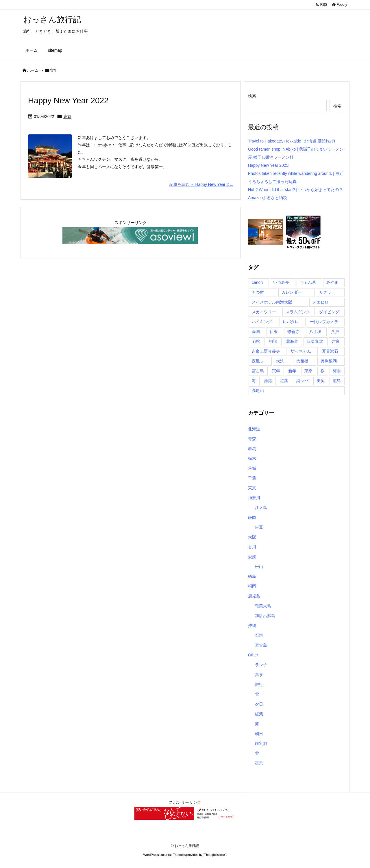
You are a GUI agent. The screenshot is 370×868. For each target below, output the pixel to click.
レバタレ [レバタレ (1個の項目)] (291, 322)
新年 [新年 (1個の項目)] (292, 371)
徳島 (252, 576)
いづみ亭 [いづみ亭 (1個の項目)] (281, 282)
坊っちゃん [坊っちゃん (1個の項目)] (301, 351)
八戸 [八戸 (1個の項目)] (335, 332)
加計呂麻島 (265, 616)
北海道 (254, 429)
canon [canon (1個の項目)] (257, 282)
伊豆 (259, 527)
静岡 (252, 517)
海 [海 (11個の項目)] (254, 381)
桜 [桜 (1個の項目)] (323, 371)
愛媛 (252, 557)
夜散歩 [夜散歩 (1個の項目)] (258, 361)
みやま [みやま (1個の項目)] (332, 282)
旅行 (259, 684)
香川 (252, 547)
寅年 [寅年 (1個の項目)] (276, 371)
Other (253, 655)
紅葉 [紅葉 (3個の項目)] (284, 381)
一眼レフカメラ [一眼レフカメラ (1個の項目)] (324, 322)
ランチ (261, 665)
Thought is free (214, 855)
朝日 (259, 734)
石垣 (259, 635)
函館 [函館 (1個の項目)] (256, 341)
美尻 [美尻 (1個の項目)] (321, 381)
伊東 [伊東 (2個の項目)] (274, 332)
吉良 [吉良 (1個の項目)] (336, 341)
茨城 (252, 468)
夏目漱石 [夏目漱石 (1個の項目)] (330, 351)
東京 (67, 116)
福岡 (252, 586)
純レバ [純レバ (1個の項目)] (302, 381)
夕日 (259, 704)
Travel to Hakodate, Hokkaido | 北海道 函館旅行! (292, 141)
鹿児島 (254, 596)
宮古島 (261, 645)
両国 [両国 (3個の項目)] (256, 332)
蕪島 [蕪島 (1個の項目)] (337, 381)
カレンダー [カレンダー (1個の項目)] (292, 292)
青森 (252, 439)
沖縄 (252, 625)
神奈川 (254, 498)
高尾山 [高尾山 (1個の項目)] (258, 390)
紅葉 (259, 714)
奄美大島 (263, 606)
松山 (259, 567)
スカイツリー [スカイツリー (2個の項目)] (264, 312)
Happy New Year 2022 (68, 100)
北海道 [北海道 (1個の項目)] (292, 341)
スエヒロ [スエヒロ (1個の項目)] (321, 302)
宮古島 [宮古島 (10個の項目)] (258, 371)
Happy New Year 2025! (269, 165)
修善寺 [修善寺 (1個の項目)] (293, 332)
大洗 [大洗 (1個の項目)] (280, 361)
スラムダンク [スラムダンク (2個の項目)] (298, 312)
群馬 (252, 449)
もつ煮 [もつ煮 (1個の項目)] (258, 292)
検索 (252, 96)
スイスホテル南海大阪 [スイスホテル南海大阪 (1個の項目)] (272, 302)
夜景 (259, 763)
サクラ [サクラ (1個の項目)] (325, 292)
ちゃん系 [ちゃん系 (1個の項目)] (308, 282)
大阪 (252, 537)
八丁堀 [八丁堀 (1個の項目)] (315, 332)
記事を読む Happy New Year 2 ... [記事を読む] (201, 184)
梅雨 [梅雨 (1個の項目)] (337, 371)
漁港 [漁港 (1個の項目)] (268, 381)
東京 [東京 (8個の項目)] (308, 371)
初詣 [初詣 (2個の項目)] (273, 341)
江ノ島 (261, 508)
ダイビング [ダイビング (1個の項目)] (329, 312)
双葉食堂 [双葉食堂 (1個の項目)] (315, 341)
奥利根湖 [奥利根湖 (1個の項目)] (329, 361)
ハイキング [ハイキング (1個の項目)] (262, 322)
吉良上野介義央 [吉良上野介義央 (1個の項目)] (266, 351)
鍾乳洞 (261, 743)
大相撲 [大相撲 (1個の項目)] (302, 361)
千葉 (252, 478)
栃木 (252, 458)
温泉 (259, 675)
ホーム (33, 70)
